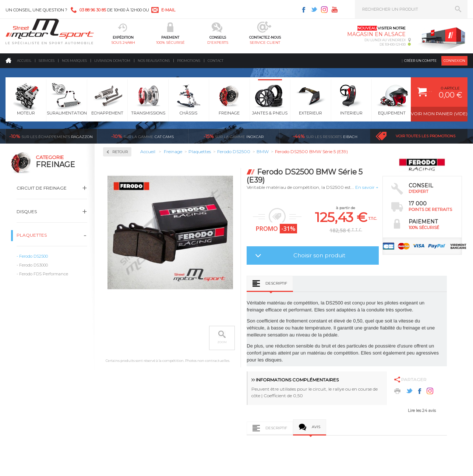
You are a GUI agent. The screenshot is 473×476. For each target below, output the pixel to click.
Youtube (335, 10)
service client (265, 43)
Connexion (454, 61)
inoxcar (234, 136)
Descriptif (276, 283)
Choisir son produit (319, 255)
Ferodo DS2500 (33, 256)
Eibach (325, 136)
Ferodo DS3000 (33, 265)
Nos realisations (154, 61)
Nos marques (74, 61)
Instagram (324, 10)
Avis (316, 427)
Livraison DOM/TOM (112, 61)
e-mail (168, 10)
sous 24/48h (123, 43)
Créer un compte (420, 61)
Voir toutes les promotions (426, 136)
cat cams (142, 136)
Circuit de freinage (42, 188)
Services (47, 61)
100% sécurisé (170, 43)
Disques (27, 211)
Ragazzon (51, 136)
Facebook (304, 10)
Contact (216, 61)
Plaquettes (32, 235)
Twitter (314, 10)
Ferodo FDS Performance (44, 274)
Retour (120, 152)
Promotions (189, 61)
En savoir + (367, 187)
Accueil (24, 61)
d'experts (218, 43)
